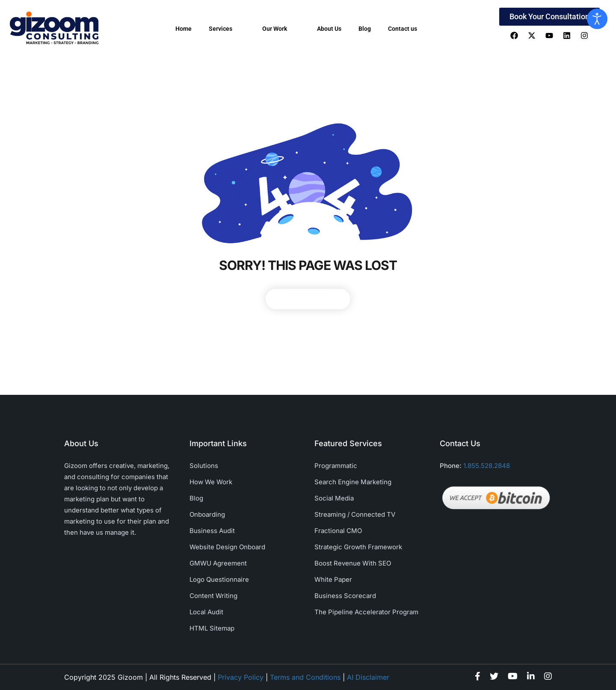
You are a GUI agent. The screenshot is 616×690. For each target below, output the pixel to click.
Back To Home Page (308, 299)
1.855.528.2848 (487, 466)
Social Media (334, 498)
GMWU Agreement (218, 563)
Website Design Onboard (227, 547)
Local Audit (206, 612)
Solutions (204, 466)
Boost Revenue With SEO (353, 563)
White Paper (333, 579)
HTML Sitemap (212, 628)
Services (227, 29)
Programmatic (336, 466)
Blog (365, 29)
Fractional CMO (338, 531)
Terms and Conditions (305, 677)
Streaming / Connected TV (355, 514)
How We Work (211, 482)
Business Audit (212, 531)
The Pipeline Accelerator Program (366, 612)
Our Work (281, 29)
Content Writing (213, 596)
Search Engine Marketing (353, 482)
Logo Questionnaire (219, 579)
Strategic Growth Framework (358, 547)
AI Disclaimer (368, 677)
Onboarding (207, 514)
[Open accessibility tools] (597, 19)
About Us (329, 29)
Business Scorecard (345, 596)
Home (184, 29)
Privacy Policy (241, 677)
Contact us (403, 29)
